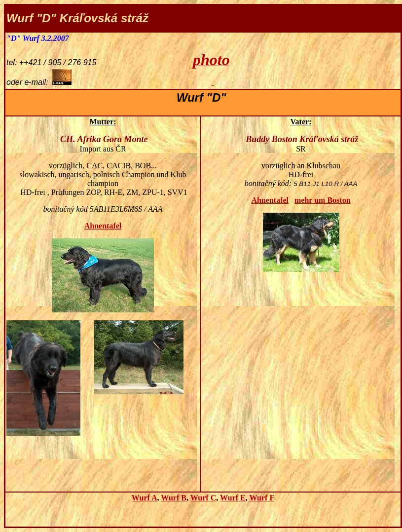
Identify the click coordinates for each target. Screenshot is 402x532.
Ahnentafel (103, 226)
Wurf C (203, 498)
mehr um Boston (323, 200)
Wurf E (233, 498)
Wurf (174, 498)
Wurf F (262, 498)
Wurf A (145, 498)
